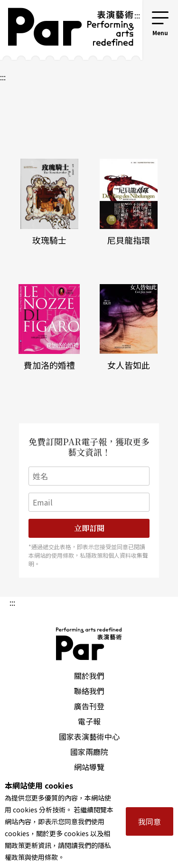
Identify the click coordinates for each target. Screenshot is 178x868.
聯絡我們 (89, 691)
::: (137, 15)
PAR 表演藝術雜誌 (89, 644)
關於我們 (89, 676)
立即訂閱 (89, 528)
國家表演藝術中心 (89, 736)
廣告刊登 (89, 706)
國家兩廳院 (89, 752)
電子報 (89, 721)
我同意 (150, 821)
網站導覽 (89, 767)
